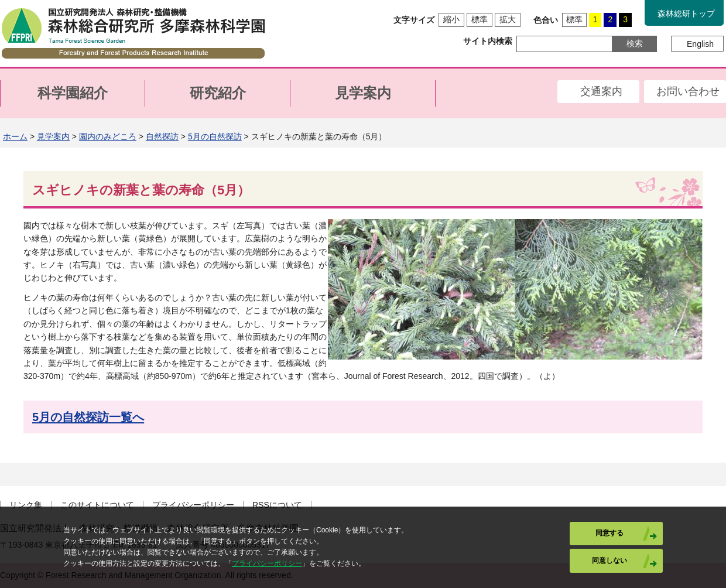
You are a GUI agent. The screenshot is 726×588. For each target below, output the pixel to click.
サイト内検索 (488, 41)
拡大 (508, 19)
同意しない (609, 560)
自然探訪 (162, 136)
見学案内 (53, 136)
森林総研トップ (686, 13)
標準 (480, 19)
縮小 (451, 19)
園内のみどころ (108, 136)
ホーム (15, 136)
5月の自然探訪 (215, 136)
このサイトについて (97, 505)
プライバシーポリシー (193, 505)
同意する (609, 533)
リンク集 (26, 505)
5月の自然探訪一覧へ (88, 417)
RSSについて (277, 505)
